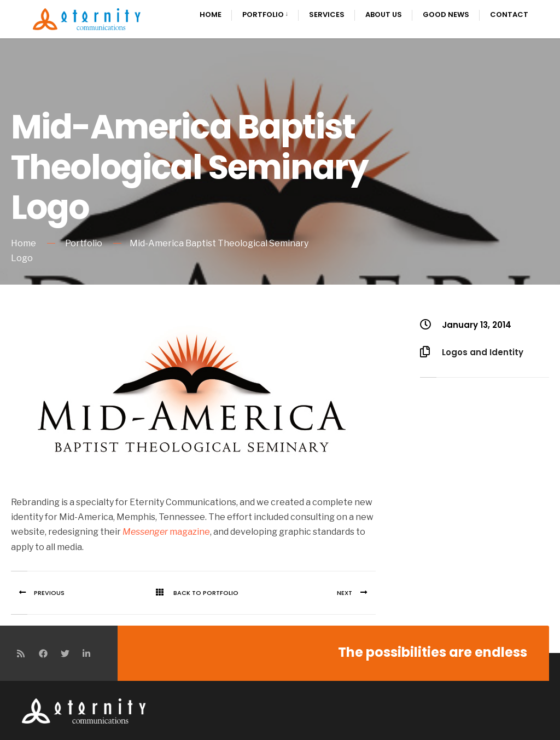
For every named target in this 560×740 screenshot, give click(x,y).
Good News (446, 15)
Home (211, 15)
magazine (166, 532)
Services (327, 15)
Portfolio (263, 15)
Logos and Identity (483, 352)
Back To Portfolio (193, 593)
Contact (509, 15)
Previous (38, 593)
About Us (384, 15)
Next (356, 593)
